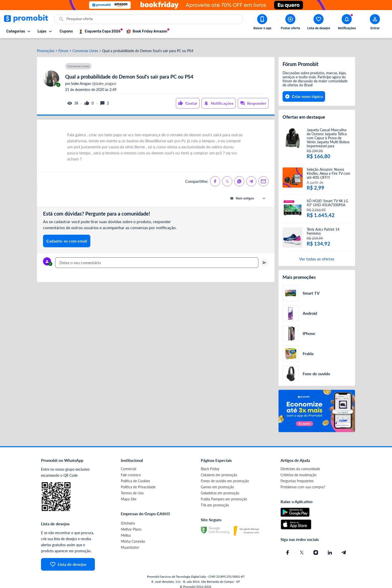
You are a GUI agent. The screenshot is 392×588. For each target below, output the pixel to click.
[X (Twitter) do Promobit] (302, 548)
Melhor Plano (131, 524)
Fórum (63, 46)
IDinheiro (128, 518)
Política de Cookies (135, 476)
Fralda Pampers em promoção (224, 494)
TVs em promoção (215, 500)
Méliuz (126, 530)
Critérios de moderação (299, 470)
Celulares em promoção (219, 470)
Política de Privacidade (138, 482)
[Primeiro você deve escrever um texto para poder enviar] (264, 258)
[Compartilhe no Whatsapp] (239, 177)
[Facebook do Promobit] (288, 548)
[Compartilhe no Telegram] (251, 177)
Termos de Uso (132, 488)
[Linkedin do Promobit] (330, 548)
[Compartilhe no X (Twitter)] (227, 177)
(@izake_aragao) (93, 79)
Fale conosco (131, 470)
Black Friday (210, 464)
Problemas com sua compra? (303, 482)
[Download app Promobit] (262, 23)
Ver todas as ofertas (317, 254)
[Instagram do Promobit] (316, 548)
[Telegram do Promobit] (344, 548)
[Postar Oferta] (290, 23)
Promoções (46, 46)
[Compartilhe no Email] (263, 177)
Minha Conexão (133, 537)
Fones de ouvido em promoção (225, 476)
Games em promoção (217, 482)
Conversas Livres (85, 46)
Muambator (130, 543)
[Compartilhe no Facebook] (215, 177)
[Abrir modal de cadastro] (375, 23)
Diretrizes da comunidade (300, 464)
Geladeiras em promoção (220, 488)
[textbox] (157, 258)
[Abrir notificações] (347, 23)
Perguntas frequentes (297, 476)
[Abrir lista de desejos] (319, 23)
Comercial (128, 464)
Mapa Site (129, 494)
